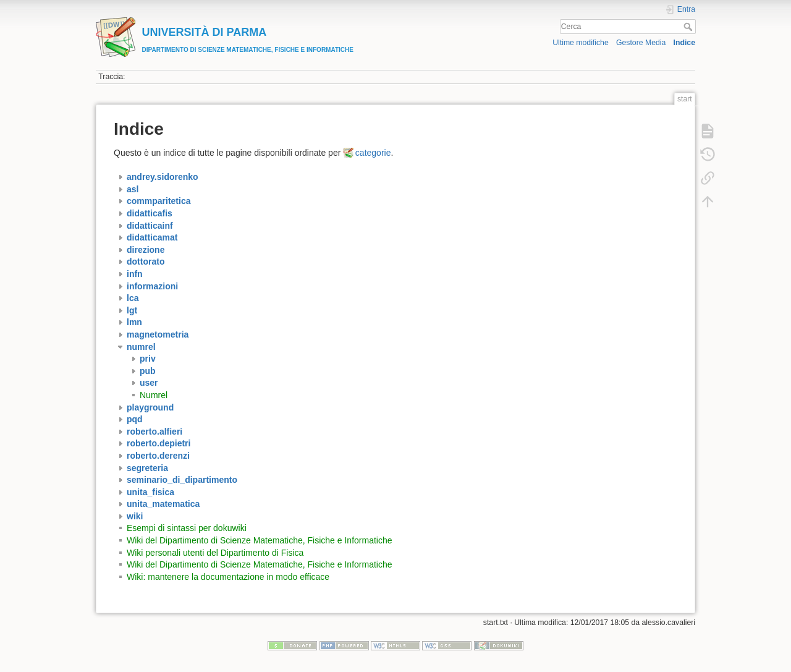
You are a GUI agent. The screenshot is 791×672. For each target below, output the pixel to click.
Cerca (689, 27)
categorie (373, 153)
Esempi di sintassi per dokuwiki (187, 528)
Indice (684, 43)
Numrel (154, 395)
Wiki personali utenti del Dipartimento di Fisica (215, 553)
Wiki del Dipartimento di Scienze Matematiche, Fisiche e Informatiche (260, 540)
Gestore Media (641, 43)
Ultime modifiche (581, 43)
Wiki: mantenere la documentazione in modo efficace (228, 577)
